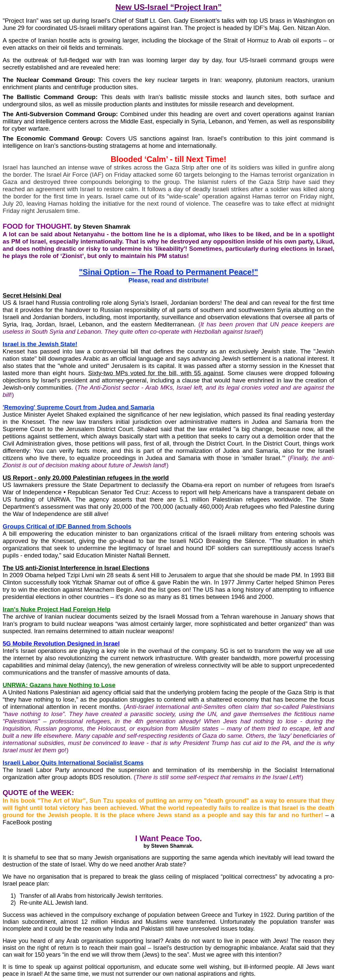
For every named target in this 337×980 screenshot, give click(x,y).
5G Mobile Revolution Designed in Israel (61, 644)
